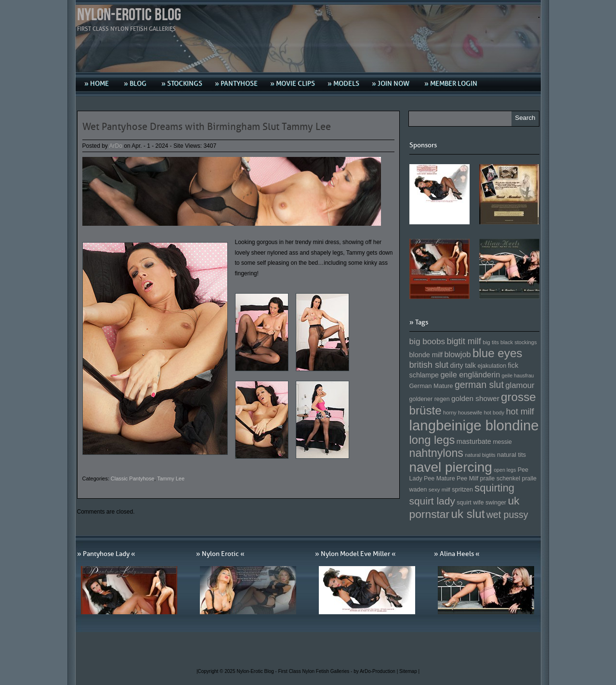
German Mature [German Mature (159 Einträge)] (431, 386)
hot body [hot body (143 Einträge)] (494, 413)
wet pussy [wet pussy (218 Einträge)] (507, 515)
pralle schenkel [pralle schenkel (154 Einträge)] (500, 478)
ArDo (116, 146)
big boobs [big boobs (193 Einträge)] (427, 341)
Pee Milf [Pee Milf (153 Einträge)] (467, 478)
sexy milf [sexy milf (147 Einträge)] (439, 489)
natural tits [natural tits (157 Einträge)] (511, 455)
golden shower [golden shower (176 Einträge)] (475, 398)
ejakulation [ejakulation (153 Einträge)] (492, 366)
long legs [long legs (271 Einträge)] (432, 440)
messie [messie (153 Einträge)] (502, 442)
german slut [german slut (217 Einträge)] (479, 385)
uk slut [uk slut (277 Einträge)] (468, 514)
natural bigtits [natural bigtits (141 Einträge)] (480, 455)
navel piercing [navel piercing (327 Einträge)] (451, 467)
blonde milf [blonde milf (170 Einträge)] (426, 355)
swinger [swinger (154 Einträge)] (496, 503)
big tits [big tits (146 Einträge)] (491, 342)
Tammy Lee (171, 478)
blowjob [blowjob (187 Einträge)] (457, 354)
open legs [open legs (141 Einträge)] (505, 470)
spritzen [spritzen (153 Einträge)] (462, 490)
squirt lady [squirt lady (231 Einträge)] (432, 501)
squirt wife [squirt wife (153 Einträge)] (470, 503)
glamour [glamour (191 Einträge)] (520, 385)
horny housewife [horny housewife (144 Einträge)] (463, 413)
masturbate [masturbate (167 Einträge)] (474, 441)
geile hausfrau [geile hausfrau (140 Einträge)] (518, 375)
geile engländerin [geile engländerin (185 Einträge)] (470, 375)
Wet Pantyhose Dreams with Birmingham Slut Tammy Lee (207, 127)
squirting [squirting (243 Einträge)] (494, 488)
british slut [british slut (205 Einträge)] (429, 365)
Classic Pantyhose (133, 478)
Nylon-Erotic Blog (129, 15)
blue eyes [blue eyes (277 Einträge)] (498, 353)
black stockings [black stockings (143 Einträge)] (518, 342)
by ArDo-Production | (376, 671)
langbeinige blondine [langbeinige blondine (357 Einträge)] (474, 425)
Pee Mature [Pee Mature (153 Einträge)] (439, 478)
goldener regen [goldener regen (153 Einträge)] (430, 399)
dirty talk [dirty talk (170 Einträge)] (463, 365)
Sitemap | (409, 671)
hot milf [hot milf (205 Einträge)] (520, 412)
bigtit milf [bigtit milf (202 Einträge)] (464, 341)
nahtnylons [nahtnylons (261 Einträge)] (436, 453)
